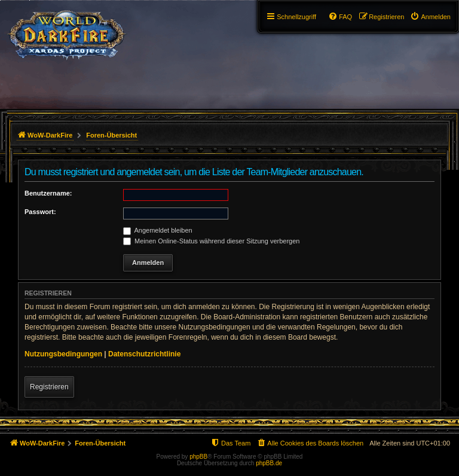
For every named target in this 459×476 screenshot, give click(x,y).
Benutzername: (48, 193)
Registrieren (49, 387)
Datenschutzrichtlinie (144, 354)
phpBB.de (269, 463)
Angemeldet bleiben (158, 230)
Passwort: (40, 212)
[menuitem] (430, 17)
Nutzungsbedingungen (63, 354)
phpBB (198, 457)
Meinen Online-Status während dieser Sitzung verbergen (211, 241)
